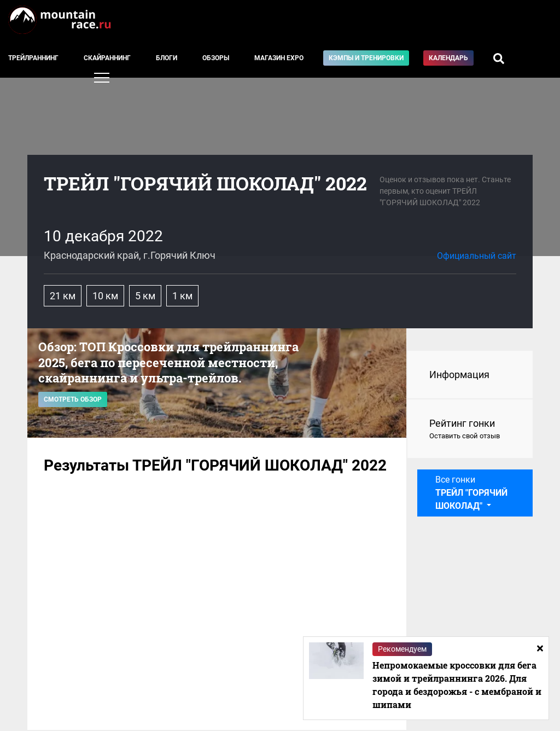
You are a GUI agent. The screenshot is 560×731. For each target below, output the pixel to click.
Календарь (448, 58)
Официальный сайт (477, 256)
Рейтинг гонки (470, 430)
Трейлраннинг (33, 58)
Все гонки (471, 493)
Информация (459, 375)
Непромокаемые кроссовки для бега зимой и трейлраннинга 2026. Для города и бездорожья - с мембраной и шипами (457, 685)
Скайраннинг (107, 58)
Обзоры (216, 58)
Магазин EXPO (279, 58)
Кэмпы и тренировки (366, 58)
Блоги (167, 58)
